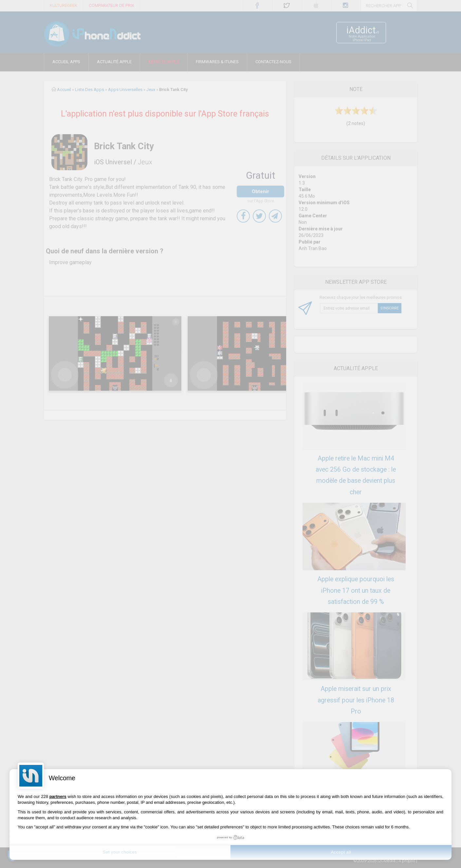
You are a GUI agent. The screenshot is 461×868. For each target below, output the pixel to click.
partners (58, 796)
